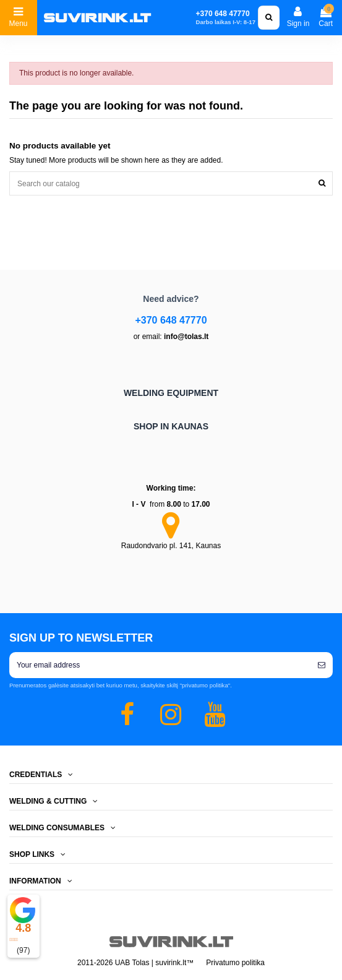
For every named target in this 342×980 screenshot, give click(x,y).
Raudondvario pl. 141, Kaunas (171, 546)
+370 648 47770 (171, 320)
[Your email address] (160, 665)
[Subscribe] (322, 665)
